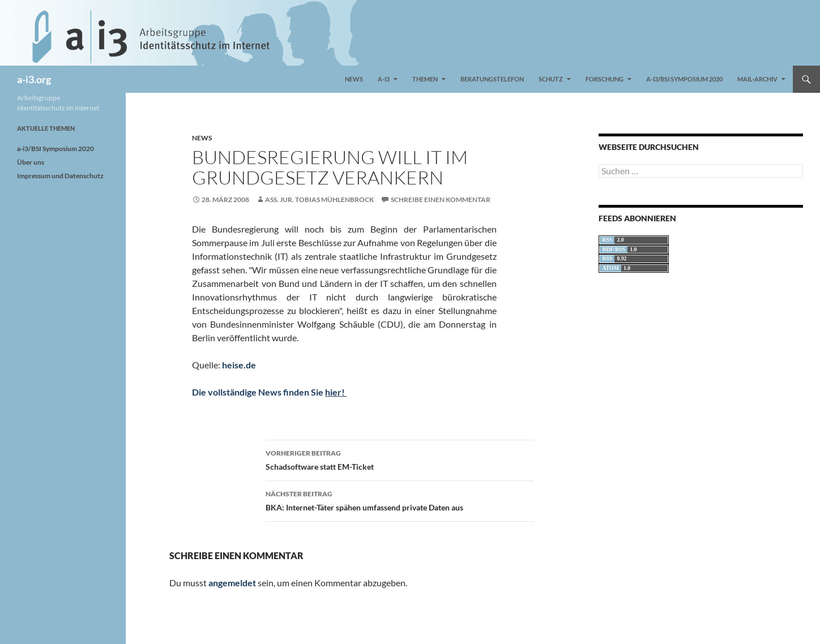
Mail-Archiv (757, 79)
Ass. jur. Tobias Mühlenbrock (319, 199)
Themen (425, 79)
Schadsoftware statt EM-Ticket (400, 459)
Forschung (605, 79)
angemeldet (232, 583)
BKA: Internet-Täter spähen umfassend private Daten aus (400, 500)
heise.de (239, 365)
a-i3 (384, 79)
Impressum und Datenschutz (60, 176)
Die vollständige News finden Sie (269, 392)
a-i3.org (34, 79)
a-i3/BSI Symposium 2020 (684, 79)
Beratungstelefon (492, 79)
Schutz (551, 79)
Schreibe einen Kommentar (441, 199)
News (354, 79)
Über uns (31, 162)
